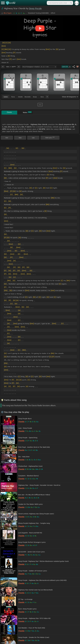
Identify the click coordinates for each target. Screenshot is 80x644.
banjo (35, 97)
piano (13, 97)
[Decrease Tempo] (3, 67)
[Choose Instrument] (47, 97)
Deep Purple (35, 8)
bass (42, 97)
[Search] (71, 3)
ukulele (20, 97)
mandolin (28, 97)
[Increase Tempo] (19, 67)
